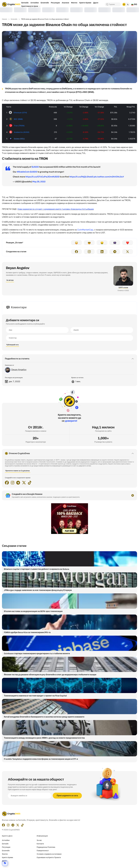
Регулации (6, 847)
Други (4, 861)
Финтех (5, 854)
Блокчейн (14, 19)
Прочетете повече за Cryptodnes (18, 471)
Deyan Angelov (18, 268)
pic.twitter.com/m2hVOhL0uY (109, 177)
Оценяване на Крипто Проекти (49, 857)
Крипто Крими (7, 857)
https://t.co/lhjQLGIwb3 (81, 177)
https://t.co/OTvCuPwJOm (39, 177)
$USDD (35, 167)
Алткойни (6, 840)
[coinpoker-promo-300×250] (70, 533)
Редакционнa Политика (46, 847)
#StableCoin (23, 172)
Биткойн (5, 844)
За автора (10, 280)
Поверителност (43, 851)
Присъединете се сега (67, 796)
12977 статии (123, 288)
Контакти (40, 844)
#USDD (56, 177)
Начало (5, 19)
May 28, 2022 (39, 182)
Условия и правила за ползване (49, 854)
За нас (39, 840)
